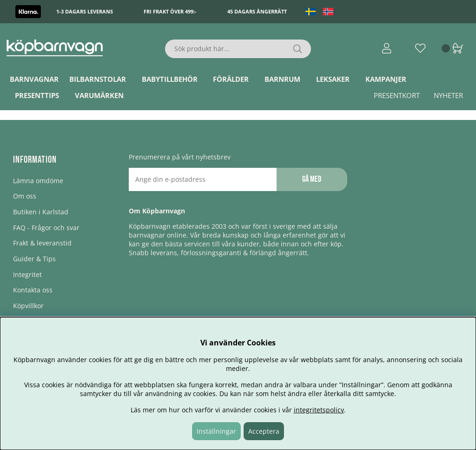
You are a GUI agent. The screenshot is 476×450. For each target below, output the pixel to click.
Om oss (25, 196)
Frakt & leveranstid (42, 243)
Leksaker (333, 79)
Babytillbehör (170, 79)
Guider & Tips (34, 259)
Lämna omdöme (38, 181)
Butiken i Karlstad (41, 212)
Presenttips (37, 95)
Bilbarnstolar (98, 79)
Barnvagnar (34, 79)
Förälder (231, 79)
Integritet (27, 275)
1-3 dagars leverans (85, 11)
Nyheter (448, 95)
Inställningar (216, 431)
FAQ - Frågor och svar (46, 228)
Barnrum (282, 79)
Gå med (312, 179)
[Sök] (238, 49)
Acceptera (264, 431)
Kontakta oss (33, 290)
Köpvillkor (28, 306)
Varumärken (99, 95)
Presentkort (397, 95)
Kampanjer (386, 79)
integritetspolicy (319, 410)
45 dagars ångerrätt (257, 11)
